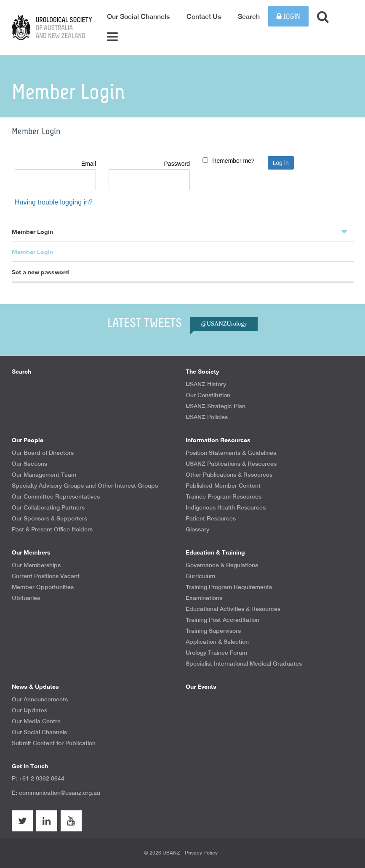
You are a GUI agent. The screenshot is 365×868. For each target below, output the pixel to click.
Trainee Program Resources (224, 496)
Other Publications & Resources (229, 475)
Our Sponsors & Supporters (49, 518)
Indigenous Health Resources (226, 507)
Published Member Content (223, 486)
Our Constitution (208, 395)
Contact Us (204, 17)
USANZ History (206, 384)
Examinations (204, 598)
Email (89, 164)
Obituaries (26, 598)
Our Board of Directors (43, 453)
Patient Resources (211, 518)
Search (249, 17)
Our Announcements (40, 699)
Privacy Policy (201, 853)
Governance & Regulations (222, 565)
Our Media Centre (36, 721)
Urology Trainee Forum (216, 653)
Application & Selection (217, 642)
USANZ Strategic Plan (216, 406)
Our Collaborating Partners (48, 507)
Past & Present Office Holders (52, 529)
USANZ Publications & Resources (231, 464)
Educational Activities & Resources (233, 609)
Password (177, 164)
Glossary (197, 529)
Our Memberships (36, 565)
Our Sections (29, 464)
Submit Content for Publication (54, 743)
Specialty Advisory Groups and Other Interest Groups (85, 486)
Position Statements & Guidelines (231, 453)
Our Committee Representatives (56, 496)
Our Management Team (44, 475)
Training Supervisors (213, 631)
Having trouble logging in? (54, 202)
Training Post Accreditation (222, 620)
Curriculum (200, 576)
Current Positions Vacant (46, 576)
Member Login (180, 231)
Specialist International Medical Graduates (244, 664)
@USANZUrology (224, 324)
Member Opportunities (43, 587)
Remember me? (233, 161)
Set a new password (40, 272)
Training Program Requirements (229, 587)
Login (288, 17)
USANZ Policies (207, 417)
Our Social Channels (138, 17)
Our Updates (29, 710)
